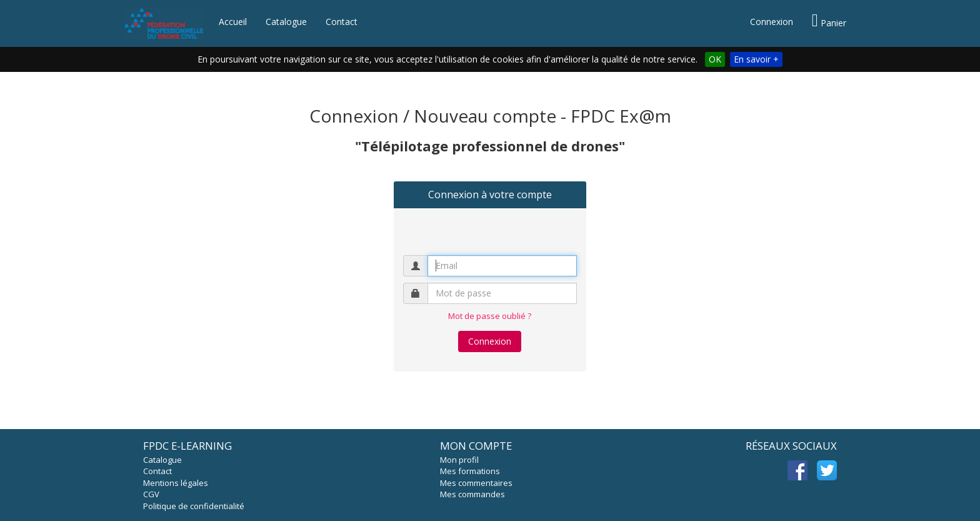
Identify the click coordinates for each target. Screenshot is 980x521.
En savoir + (756, 59)
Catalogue (286, 22)
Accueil (233, 22)
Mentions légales (176, 483)
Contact (342, 22)
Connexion (772, 22)
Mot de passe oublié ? (490, 316)
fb (797, 470)
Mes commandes (472, 494)
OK (715, 59)
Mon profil (459, 460)
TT (827, 470)
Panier (829, 21)
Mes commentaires (476, 483)
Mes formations (470, 471)
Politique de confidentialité (194, 506)
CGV (151, 494)
